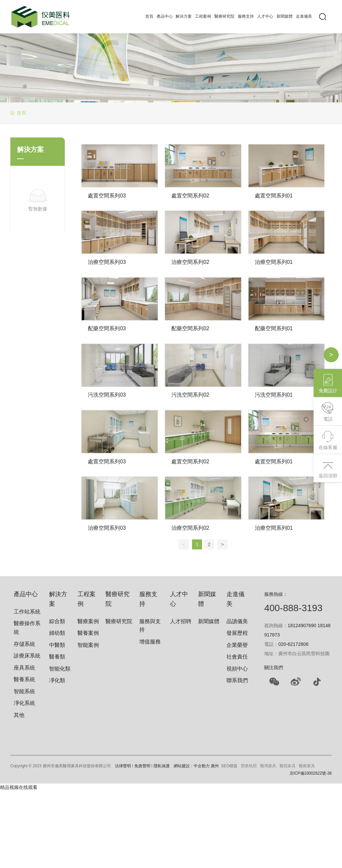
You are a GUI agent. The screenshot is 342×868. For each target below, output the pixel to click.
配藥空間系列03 (107, 328)
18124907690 (302, 625)
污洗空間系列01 (274, 395)
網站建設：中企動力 (192, 766)
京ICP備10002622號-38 (311, 773)
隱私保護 (162, 766)
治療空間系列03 (107, 262)
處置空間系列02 (190, 196)
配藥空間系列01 (274, 328)
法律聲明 (123, 766)
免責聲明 (142, 766)
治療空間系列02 (190, 262)
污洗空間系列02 (190, 395)
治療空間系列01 (274, 262)
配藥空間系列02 (190, 328)
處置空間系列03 (107, 196)
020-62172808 (293, 644)
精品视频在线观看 (19, 787)
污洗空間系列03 (107, 395)
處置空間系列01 (274, 196)
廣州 (215, 766)
